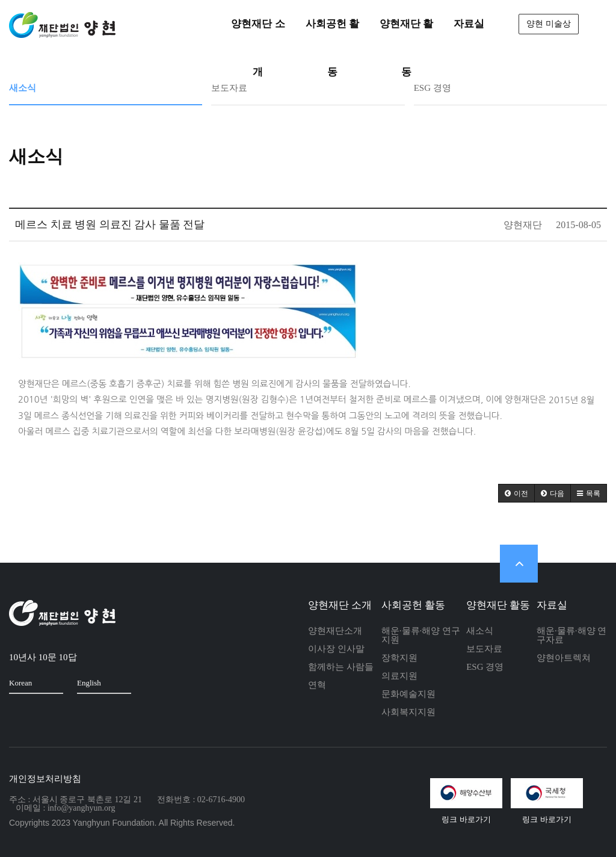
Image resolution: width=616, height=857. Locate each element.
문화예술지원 (408, 694)
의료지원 (399, 676)
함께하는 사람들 (341, 667)
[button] (516, 493)
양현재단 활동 (498, 605)
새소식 (23, 88)
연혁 (317, 685)
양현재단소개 (335, 631)
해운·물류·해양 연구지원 (421, 635)
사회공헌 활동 (413, 605)
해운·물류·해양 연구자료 (571, 635)
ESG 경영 (433, 88)
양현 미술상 (549, 24)
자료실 (552, 605)
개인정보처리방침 (45, 779)
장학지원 (399, 658)
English (100, 682)
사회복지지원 (408, 712)
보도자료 (229, 88)
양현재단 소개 (340, 605)
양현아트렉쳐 (564, 658)
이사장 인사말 (336, 649)
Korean (32, 682)
